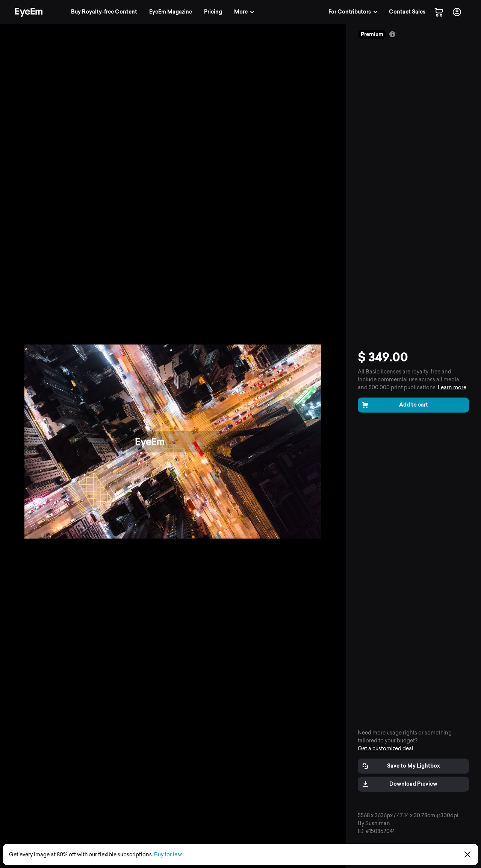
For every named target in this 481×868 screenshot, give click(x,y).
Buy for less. (169, 855)
